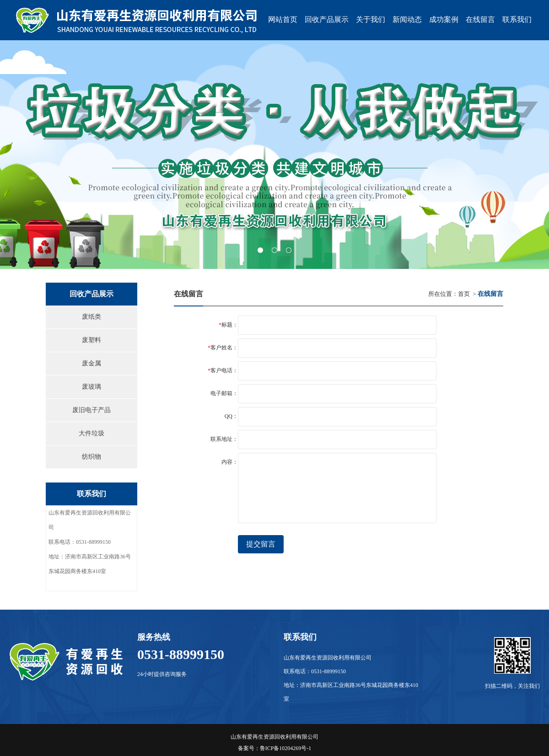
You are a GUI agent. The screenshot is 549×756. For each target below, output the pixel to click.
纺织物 (91, 457)
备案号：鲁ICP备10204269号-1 (275, 748)
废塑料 (91, 340)
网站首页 (283, 19)
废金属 (91, 363)
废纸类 (91, 317)
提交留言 (261, 544)
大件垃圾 (91, 433)
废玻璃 (91, 387)
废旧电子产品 (91, 410)
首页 (464, 294)
